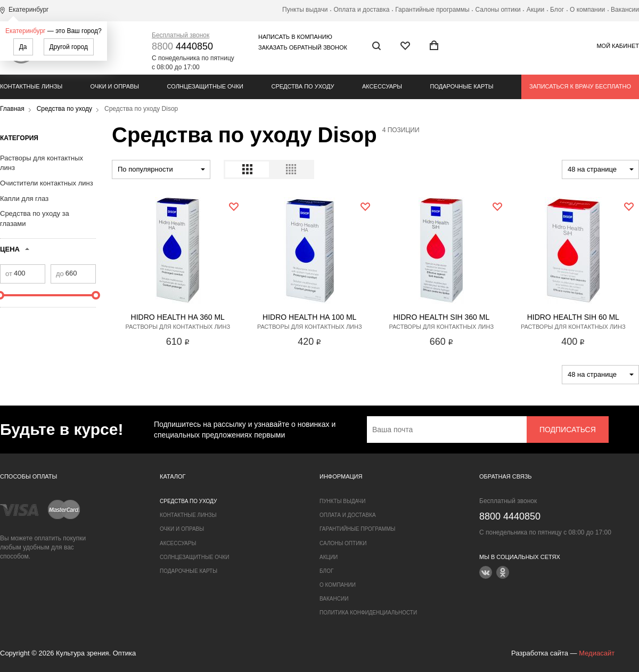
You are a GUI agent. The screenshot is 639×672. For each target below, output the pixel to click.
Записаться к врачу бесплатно (580, 86)
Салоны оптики (498, 10)
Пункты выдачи (305, 10)
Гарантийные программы (432, 10)
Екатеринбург (26, 31)
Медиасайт (597, 653)
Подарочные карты (462, 86)
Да (23, 47)
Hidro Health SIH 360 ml (441, 317)
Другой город (69, 47)
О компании (587, 10)
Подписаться (568, 430)
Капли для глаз (24, 199)
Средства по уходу (302, 86)
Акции (536, 10)
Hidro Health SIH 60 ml (573, 317)
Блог (557, 10)
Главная (12, 109)
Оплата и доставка (361, 10)
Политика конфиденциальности (368, 613)
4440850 (182, 46)
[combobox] (161, 169)
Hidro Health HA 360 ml (178, 317)
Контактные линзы (31, 86)
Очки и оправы (115, 86)
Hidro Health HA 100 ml (309, 317)
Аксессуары (382, 86)
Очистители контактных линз (47, 183)
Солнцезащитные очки (205, 86)
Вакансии (625, 10)
